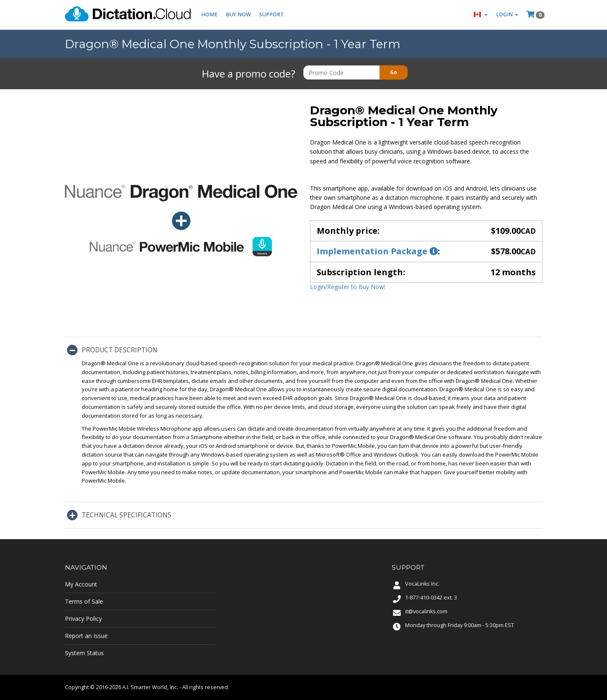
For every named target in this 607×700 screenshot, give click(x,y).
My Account (81, 584)
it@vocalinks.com (426, 611)
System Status (84, 653)
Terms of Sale (84, 601)
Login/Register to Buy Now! (347, 287)
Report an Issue (86, 636)
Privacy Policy (83, 619)
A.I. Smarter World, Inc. (150, 687)
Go (394, 72)
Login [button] (507, 15)
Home (209, 15)
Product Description (120, 350)
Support (272, 15)
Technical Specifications (127, 515)
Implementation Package (377, 251)
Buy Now (239, 15)
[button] (481, 15)
